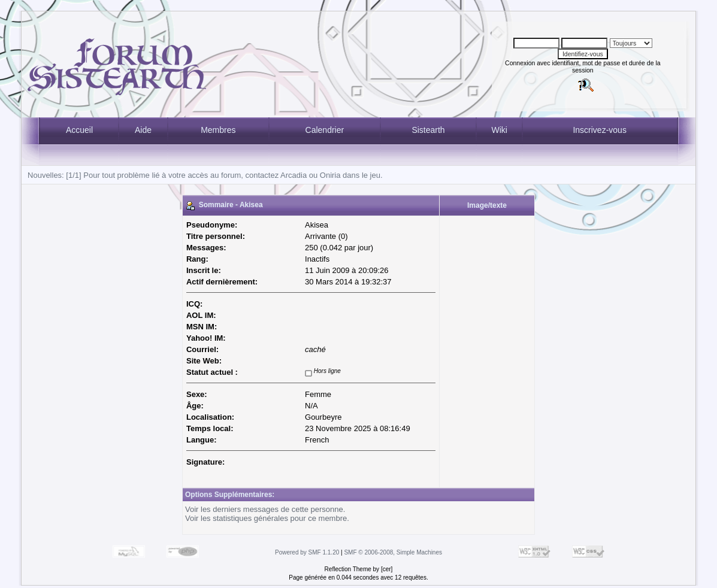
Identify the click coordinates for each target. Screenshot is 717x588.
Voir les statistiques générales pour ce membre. (267, 518)
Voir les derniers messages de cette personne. (265, 509)
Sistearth (428, 130)
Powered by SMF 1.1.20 (307, 552)
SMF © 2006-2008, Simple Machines (393, 552)
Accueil (79, 130)
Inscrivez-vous (599, 130)
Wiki (499, 130)
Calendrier (325, 130)
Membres (218, 130)
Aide (143, 130)
